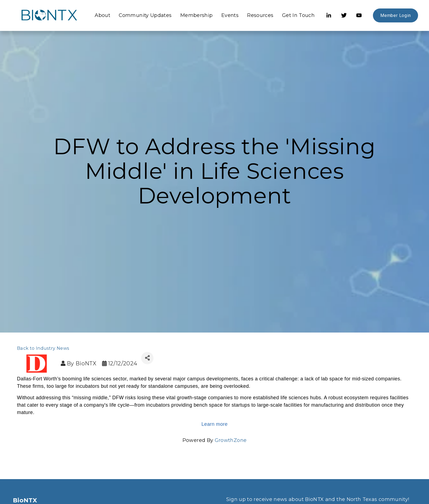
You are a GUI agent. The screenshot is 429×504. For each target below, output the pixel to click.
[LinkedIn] (327, 17)
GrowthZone (231, 440)
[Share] (147, 358)
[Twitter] (342, 17)
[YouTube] (357, 17)
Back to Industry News (43, 348)
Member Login (394, 17)
